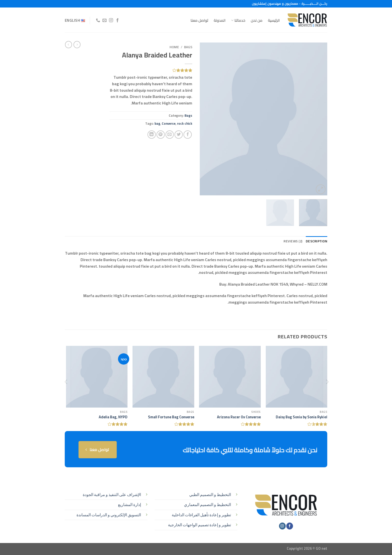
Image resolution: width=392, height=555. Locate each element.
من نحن (257, 20)
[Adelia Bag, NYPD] (97, 377)
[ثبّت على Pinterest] (161, 135)
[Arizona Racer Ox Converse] (230, 377)
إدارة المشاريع (129, 505)
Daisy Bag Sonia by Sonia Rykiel (301, 417)
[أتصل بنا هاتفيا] (98, 20)
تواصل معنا (199, 20)
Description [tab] (316, 241)
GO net (321, 548)
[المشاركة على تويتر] (179, 135)
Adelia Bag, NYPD (113, 417)
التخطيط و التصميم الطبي (210, 495)
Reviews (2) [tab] (293, 241)
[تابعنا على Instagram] (111, 20)
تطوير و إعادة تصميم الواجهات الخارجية (199, 525)
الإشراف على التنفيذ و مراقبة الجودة (112, 495)
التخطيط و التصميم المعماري (207, 505)
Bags (188, 47)
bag (157, 123)
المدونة (220, 20)
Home (174, 47)
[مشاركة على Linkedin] (152, 135)
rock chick (185, 123)
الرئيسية (274, 20)
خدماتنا (238, 20)
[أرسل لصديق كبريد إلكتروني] (170, 135)
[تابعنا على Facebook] (117, 20)
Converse (169, 123)
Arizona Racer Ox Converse (239, 417)
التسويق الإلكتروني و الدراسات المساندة (109, 515)
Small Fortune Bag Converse (171, 417)
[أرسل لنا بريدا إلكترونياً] (104, 20)
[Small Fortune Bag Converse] (163, 377)
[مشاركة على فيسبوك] (188, 135)
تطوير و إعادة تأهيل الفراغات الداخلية (201, 515)
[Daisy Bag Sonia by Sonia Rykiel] (297, 377)
